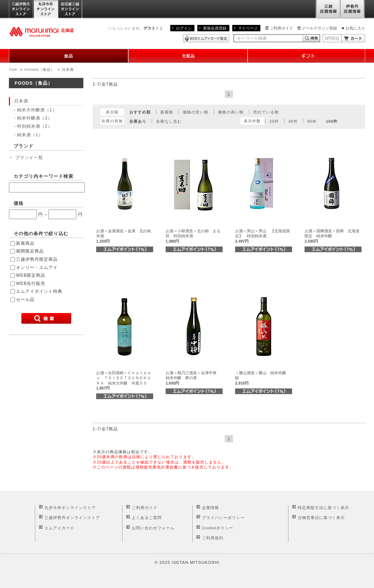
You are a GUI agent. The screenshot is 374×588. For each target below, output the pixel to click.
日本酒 (68, 70)
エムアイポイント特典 (39, 291)
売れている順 (266, 112)
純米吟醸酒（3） (35, 118)
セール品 (25, 300)
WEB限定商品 (31, 275)
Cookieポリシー (218, 528)
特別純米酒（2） (35, 126)
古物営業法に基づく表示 (321, 518)
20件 (274, 121)
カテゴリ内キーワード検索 (43, 176)
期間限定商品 (30, 251)
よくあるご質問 (147, 518)
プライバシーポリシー (223, 518)
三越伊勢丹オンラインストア (21, 9)
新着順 (167, 112)
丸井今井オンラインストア (46, 9)
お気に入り (355, 28)
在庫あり (138, 121)
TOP (13, 70)
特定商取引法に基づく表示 (323, 508)
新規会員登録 (215, 28)
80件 (312, 121)
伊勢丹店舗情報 (353, 9)
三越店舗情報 (328, 9)
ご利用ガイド (281, 28)
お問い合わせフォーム (153, 528)
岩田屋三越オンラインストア (70, 9)
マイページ (248, 28)
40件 (293, 121)
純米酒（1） (30, 135)
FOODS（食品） (40, 70)
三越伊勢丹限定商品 (37, 259)
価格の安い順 (196, 112)
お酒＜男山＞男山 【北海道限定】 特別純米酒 (263, 236)
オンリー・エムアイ (37, 267)
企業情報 (211, 508)
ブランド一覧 (29, 158)
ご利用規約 (213, 538)
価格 (19, 203)
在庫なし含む (169, 121)
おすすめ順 (140, 112)
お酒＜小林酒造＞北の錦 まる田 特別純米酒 (193, 236)
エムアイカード (59, 528)
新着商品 (25, 243)
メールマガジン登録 (319, 28)
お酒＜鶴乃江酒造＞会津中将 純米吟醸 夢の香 (193, 378)
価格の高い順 (231, 112)
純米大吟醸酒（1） (37, 110)
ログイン (184, 28)
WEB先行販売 (31, 284)
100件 (332, 121)
